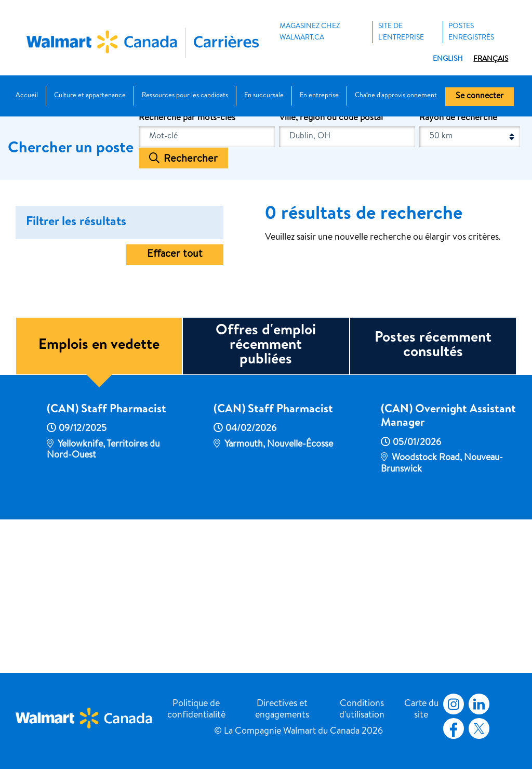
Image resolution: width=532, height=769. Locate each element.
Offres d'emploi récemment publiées (266, 496)
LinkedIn (479, 704)
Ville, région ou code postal (331, 268)
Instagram (454, 704)
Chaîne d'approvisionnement (396, 96)
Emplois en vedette (99, 496)
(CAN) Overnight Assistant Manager (448, 567)
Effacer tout (175, 405)
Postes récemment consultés (433, 496)
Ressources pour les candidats (185, 96)
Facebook (451, 728)
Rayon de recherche (458, 268)
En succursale (264, 96)
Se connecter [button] (480, 97)
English (448, 59)
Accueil (27, 96)
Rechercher (191, 309)
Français (491, 59)
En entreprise (319, 96)
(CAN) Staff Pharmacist (107, 560)
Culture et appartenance (90, 96)
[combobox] (347, 286)
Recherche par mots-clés (187, 268)
